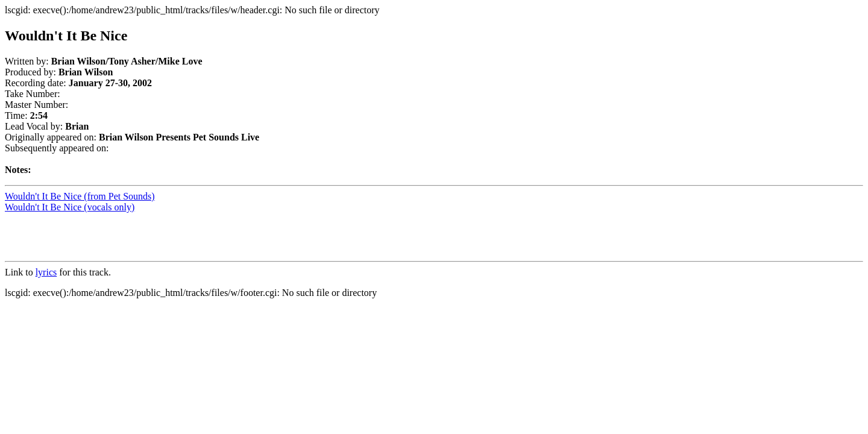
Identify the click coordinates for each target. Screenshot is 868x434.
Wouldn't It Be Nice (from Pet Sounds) (80, 196)
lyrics (46, 272)
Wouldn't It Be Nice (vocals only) (70, 207)
